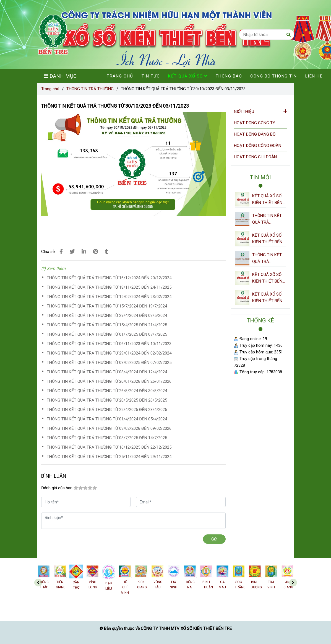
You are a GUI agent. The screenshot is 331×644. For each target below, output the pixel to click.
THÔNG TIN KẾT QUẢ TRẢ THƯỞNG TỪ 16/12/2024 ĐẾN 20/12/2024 (109, 278)
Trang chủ (50, 89)
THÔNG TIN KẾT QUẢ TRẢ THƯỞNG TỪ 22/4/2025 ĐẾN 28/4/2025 (107, 410)
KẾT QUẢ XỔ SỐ (188, 76)
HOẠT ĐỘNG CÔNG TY (255, 123)
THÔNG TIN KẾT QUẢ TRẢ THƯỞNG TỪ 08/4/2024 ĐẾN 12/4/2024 (107, 372)
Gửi (214, 539)
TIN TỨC (151, 76)
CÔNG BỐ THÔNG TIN (274, 76)
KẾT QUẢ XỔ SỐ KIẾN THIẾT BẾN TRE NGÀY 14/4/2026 (267, 278)
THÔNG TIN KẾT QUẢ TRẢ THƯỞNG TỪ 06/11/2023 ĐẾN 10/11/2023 (109, 344)
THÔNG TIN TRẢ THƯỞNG (90, 89)
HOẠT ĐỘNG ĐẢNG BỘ (255, 134)
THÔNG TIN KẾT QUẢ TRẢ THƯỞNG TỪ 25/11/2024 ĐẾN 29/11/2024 (109, 457)
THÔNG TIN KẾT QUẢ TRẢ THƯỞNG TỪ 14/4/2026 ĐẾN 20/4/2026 (267, 259)
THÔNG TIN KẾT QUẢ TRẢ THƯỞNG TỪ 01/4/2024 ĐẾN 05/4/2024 (107, 419)
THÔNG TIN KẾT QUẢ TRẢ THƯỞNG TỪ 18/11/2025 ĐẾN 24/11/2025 (109, 287)
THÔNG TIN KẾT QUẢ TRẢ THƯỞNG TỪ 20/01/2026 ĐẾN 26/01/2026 (109, 381)
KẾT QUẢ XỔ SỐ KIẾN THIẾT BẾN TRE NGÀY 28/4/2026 (267, 200)
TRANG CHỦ (120, 76)
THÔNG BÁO (229, 76)
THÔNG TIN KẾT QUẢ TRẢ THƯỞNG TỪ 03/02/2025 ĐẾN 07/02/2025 (109, 363)
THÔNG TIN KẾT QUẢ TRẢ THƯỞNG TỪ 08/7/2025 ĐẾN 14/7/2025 (107, 438)
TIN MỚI (260, 177)
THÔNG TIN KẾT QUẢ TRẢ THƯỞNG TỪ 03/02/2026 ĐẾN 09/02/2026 (109, 428)
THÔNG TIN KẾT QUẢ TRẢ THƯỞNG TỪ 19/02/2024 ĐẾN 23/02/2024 (109, 297)
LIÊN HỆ (314, 76)
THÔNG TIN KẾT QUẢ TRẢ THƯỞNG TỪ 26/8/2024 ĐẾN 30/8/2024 (107, 391)
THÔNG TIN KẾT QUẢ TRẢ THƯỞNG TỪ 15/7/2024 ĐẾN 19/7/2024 (107, 306)
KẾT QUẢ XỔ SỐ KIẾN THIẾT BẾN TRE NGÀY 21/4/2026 (267, 239)
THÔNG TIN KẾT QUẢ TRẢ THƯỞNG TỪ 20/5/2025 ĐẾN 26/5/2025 (107, 400)
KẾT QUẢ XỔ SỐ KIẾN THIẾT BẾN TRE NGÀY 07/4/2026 (267, 298)
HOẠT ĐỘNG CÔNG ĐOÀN (258, 146)
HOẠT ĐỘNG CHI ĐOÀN (255, 157)
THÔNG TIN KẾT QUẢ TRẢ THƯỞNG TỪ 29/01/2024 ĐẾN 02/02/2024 (109, 353)
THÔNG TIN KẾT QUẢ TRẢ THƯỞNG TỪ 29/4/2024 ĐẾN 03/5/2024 (107, 315)
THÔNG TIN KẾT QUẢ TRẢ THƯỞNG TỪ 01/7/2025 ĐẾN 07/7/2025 (107, 334)
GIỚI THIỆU (260, 111)
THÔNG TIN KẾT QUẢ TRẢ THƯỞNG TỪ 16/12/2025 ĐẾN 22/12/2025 (109, 447)
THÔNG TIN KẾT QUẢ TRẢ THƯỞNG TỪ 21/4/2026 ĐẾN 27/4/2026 (267, 219)
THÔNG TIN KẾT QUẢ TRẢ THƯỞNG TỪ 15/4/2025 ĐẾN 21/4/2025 (107, 325)
